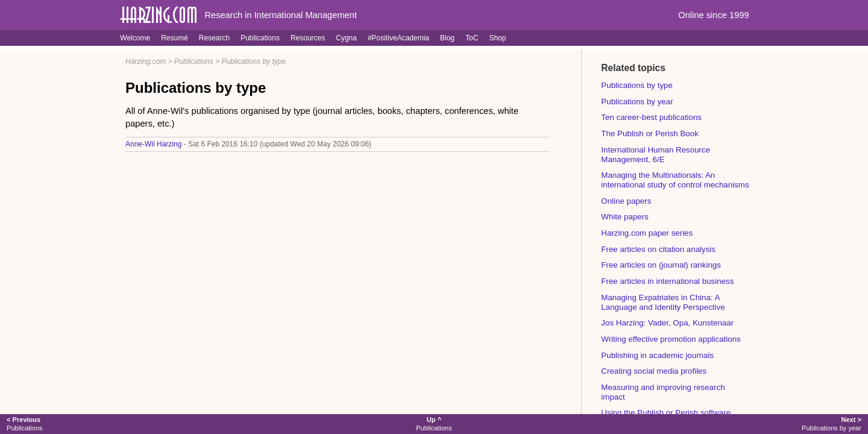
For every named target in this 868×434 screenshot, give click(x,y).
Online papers (626, 201)
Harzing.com (146, 61)
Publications (260, 38)
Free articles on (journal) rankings (661, 265)
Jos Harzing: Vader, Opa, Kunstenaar (667, 323)
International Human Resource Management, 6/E (656, 155)
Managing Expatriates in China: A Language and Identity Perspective (663, 302)
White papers (625, 217)
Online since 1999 (713, 15)
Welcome (135, 38)
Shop (497, 38)
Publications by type (253, 61)
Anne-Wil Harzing (153, 144)
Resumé (175, 38)
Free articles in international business (667, 281)
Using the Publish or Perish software (666, 413)
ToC (472, 38)
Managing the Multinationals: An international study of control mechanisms (675, 180)
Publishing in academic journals (657, 355)
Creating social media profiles (654, 371)
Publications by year (637, 102)
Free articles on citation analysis (658, 249)
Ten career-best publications (651, 117)
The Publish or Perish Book (650, 134)
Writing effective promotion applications (671, 339)
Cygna (346, 38)
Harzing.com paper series (647, 233)
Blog (447, 38)
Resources (308, 38)
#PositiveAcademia (398, 38)
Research (214, 38)
